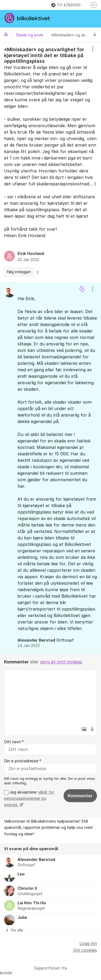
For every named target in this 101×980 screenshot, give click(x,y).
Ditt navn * (14, 742)
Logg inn (88, 943)
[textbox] (50, 697)
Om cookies (85, 950)
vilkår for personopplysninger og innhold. (29, 799)
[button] (84, 729)
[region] (50, 162)
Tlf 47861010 (66, 5)
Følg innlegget (19, 272)
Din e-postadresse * (23, 761)
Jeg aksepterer (29, 799)
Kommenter (80, 796)
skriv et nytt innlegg (61, 662)
